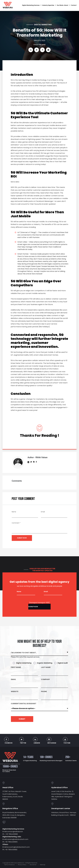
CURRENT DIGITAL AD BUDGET (24, 704)
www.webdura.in (19, 863)
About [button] (67, 5)
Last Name (46, 668)
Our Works (60, 5)
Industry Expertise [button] (49, 5)
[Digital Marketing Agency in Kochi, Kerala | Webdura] (8, 5)
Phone (44, 692)
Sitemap (42, 864)
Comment (16, 523)
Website (15, 692)
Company (45, 680)
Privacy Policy (22, 864)
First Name (16, 668)
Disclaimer (33, 864)
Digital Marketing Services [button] (32, 5)
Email (43, 512)
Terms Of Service (9, 864)
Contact (74, 5)
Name (14, 512)
